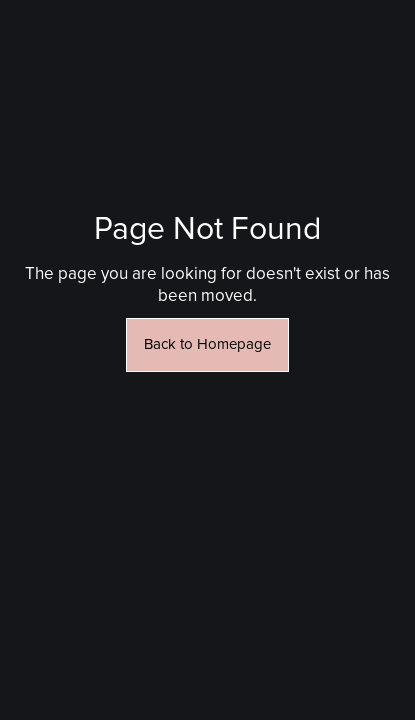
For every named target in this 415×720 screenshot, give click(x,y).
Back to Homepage (207, 344)
